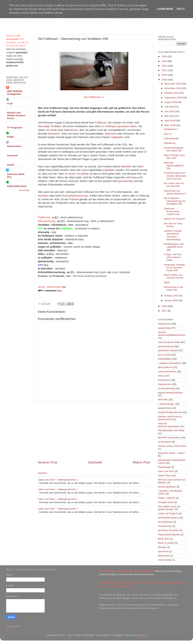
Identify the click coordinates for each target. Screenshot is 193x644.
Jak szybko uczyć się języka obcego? (169, 508)
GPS (113, 192)
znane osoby (165, 560)
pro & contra (164, 355)
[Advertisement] (94, 431)
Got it (181, 9)
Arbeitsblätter (165, 359)
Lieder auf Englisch (168, 513)
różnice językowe (167, 487)
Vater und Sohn (166, 471)
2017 (165, 311)
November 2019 (173, 88)
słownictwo (164, 556)
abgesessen (71, 130)
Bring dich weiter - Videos (171, 453)
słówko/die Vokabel (168, 350)
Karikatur (42, 473)
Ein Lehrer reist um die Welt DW (174, 185)
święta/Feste (165, 408)
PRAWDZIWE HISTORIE (171, 431)
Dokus (161, 376)
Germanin (13, 156)
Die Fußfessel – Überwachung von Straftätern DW (175, 201)
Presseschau (165, 526)
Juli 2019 (169, 107)
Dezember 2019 (173, 84)
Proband (74, 199)
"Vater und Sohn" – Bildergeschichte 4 (58, 499)
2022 (165, 66)
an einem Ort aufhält (77, 174)
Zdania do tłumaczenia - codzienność (172, 211)
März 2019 (170, 125)
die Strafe (51, 130)
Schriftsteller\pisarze (169, 518)
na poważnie (165, 442)
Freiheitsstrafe (171, 138)
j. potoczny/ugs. (166, 404)
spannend (163, 551)
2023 (165, 61)
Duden (11, 165)
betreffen (127, 166)
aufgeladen (109, 170)
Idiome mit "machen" (175, 219)
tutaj (59, 291)
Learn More (165, 9)
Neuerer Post (47, 462)
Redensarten (14, 146)
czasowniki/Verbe (167, 372)
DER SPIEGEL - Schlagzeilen (16, 93)
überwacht (54, 134)
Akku (140, 166)
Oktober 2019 (172, 93)
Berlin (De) (164, 539)
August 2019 (171, 102)
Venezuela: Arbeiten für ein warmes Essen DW (174, 268)
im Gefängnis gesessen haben (119, 126)
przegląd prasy (166, 502)
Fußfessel (100, 123)
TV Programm (15, 128)
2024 (165, 56)
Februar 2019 (172, 296)
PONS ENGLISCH (17, 186)
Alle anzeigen (24, 190)
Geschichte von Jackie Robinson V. (175, 192)
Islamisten (111, 134)
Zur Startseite (13, 626)
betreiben (43, 196)
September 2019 (174, 98)
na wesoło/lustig (166, 388)
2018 (165, 306)
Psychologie (164, 467)
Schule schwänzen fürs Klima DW (174, 149)
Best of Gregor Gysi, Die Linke (175, 157)
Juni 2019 (170, 111)
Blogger (141, 635)
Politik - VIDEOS (167, 498)
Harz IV (168, 134)
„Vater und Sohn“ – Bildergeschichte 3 (58, 509)
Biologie (162, 547)
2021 (165, 70)
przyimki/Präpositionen (170, 412)
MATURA (163, 400)
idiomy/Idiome (165, 367)
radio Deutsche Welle (169, 342)
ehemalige (44, 126)
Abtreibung (170, 143)
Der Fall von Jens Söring (173, 225)
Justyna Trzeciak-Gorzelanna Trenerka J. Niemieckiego (173, 235)
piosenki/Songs (166, 346)
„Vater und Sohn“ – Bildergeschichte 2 (58, 480)
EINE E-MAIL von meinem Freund (174, 276)
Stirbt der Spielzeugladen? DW (174, 166)
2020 (165, 75)
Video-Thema (165, 475)
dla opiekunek (165, 522)
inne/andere (164, 380)
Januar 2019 (171, 300)
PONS (10, 137)
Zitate (167, 282)
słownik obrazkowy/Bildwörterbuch (172, 334)
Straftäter (56, 126)
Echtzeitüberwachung (75, 196)
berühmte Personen (168, 530)
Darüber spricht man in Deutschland (170, 418)
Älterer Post (141, 462)
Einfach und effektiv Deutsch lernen (16, 115)
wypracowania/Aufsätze (170, 393)
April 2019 (170, 121)
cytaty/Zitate (164, 328)
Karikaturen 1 (171, 129)
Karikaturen (164, 324)
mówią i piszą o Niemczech (172, 446)
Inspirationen (165, 384)
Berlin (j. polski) (166, 543)
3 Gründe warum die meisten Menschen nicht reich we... (175, 176)
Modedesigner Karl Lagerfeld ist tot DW (174, 247)
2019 (165, 80)
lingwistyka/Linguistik (169, 535)
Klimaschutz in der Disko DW (174, 288)
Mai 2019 (170, 116)
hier (64, 287)
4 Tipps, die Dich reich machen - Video (173, 257)
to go (10, 103)
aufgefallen (117, 137)
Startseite (95, 462)
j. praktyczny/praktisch (170, 363)
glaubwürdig (125, 181)
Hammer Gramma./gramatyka (169, 425)
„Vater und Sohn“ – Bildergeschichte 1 (58, 489)
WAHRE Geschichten (169, 438)
